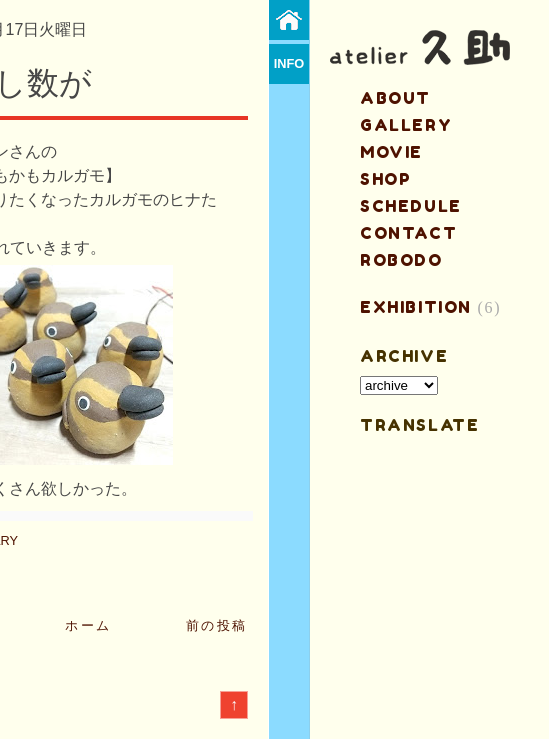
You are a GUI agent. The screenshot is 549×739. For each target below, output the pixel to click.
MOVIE (391, 152)
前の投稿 (217, 625)
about (395, 98)
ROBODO (401, 260)
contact (408, 233)
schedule (411, 206)
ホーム (88, 625)
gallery (406, 125)
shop (385, 179)
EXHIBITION (416, 307)
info (289, 63)
